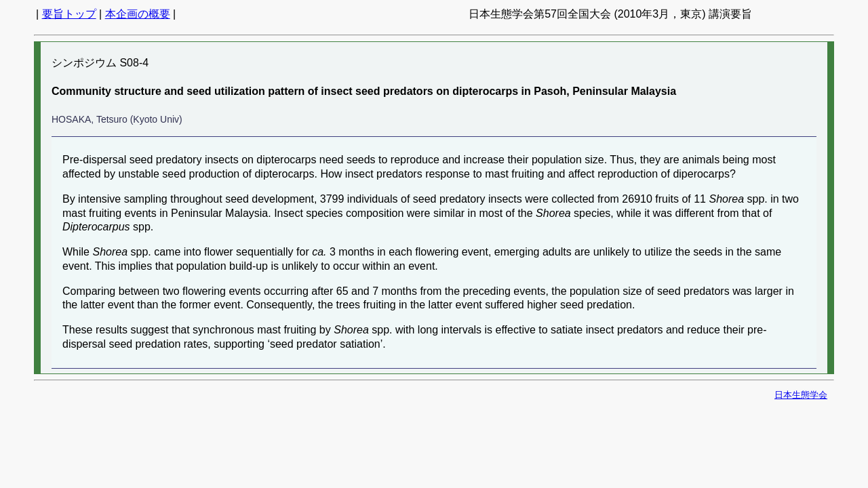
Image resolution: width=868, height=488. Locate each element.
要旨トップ (69, 14)
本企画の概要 (138, 14)
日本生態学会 (801, 395)
